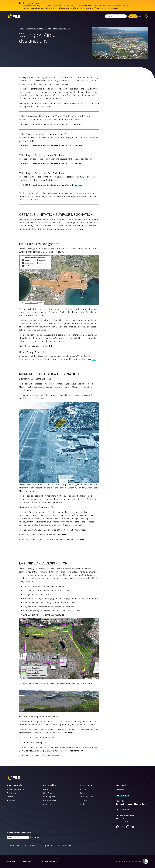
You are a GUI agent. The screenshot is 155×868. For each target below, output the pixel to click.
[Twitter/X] (122, 827)
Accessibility (48, 804)
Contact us (121, 790)
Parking (133, 16)
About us (83, 789)
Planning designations (62, 28)
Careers (83, 793)
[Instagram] (128, 827)
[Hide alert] (135, 3)
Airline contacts (13, 793)
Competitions (85, 800)
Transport (11, 800)
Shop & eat (48, 793)
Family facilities (50, 800)
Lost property (49, 797)
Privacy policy (29, 862)
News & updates (86, 797)
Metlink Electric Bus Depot (32, 398)
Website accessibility (50, 862)
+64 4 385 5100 (123, 810)
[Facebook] (117, 827)
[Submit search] (125, 16)
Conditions (77, 124)
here (81, 229)
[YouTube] (133, 827)
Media (82, 804)
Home (21, 28)
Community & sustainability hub (38, 28)
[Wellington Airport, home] (13, 16)
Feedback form (122, 795)
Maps (45, 789)
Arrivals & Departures (16, 789)
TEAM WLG (11, 862)
